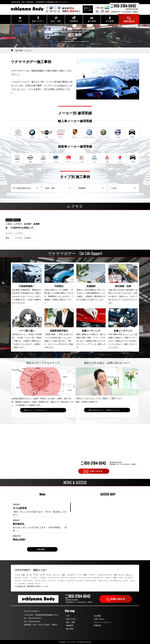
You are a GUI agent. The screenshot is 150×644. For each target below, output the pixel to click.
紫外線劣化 (19, 524)
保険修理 (70, 625)
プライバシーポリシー (103, 622)
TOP (68, 616)
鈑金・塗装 (71, 622)
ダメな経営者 (20, 508)
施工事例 (70, 629)
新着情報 (97, 625)
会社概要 (97, 616)
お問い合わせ (99, 619)
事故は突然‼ (19, 539)
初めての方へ (71, 619)
